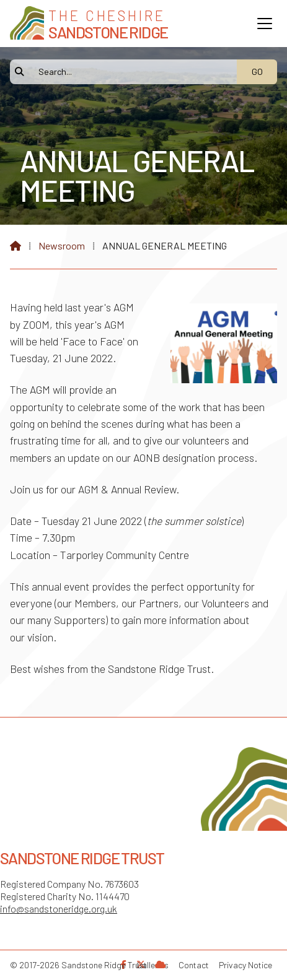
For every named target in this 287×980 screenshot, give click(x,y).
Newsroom (62, 245)
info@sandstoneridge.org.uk (59, 908)
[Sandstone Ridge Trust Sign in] (161, 964)
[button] (265, 24)
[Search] (130, 72)
